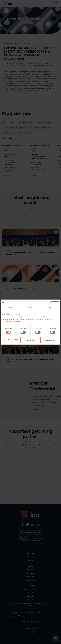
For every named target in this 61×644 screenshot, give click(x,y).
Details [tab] (30, 308)
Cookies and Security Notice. (12, 321)
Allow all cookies (50, 340)
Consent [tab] (11, 308)
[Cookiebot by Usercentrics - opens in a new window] (51, 302)
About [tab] (50, 308)
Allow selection (30, 340)
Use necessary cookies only (11, 340)
